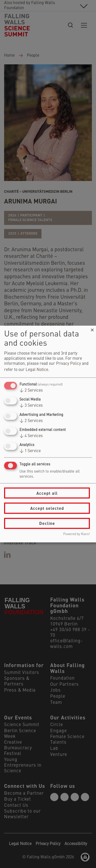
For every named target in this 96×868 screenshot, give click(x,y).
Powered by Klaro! (77, 534)
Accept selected (47, 508)
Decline (47, 523)
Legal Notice (37, 370)
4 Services (31, 436)
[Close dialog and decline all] (92, 329)
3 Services (31, 406)
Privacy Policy (68, 364)
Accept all (47, 493)
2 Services (31, 391)
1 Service (30, 451)
